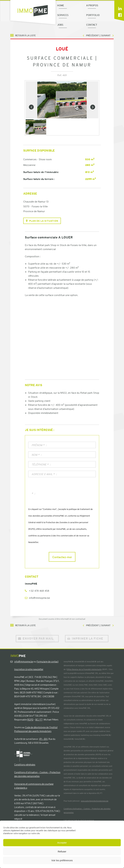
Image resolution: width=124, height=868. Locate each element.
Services (63, 15)
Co (16, 772)
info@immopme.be (39, 598)
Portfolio (93, 15)
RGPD (30, 720)
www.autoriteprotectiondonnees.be (95, 801)
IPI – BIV (43, 739)
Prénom (38, 445)
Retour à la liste (25, 35)
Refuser (62, 851)
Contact (92, 25)
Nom (36, 455)
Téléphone (40, 465)
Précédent (92, 35)
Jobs (60, 25)
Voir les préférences (62, 860)
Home (61, 5)
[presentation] (53, 496)
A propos (92, 5)
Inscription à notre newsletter (29, 669)
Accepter (62, 843)
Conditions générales (25, 765)
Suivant (106, 35)
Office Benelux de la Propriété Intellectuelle (84, 669)
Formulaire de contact (48, 662)
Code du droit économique (84, 820)
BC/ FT (39, 720)
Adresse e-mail (43, 474)
